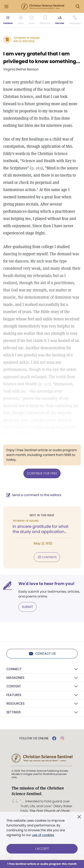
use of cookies (43, 835)
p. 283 (36, 168)
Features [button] (14, 695)
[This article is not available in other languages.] (75, 20)
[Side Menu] (6, 7)
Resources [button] (15, 704)
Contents (47, 557)
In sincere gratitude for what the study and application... (40, 529)
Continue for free (42, 473)
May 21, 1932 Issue (24, 41)
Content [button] (14, 686)
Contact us (42, 654)
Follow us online (34, 738)
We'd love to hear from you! (46, 584)
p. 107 (44, 384)
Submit (27, 607)
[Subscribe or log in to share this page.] (32, 20)
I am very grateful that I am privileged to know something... (42, 57)
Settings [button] (13, 712)
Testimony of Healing (27, 38)
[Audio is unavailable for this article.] (21, 20)
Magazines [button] (15, 678)
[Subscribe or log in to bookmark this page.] (45, 20)
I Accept (42, 849)
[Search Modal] (78, 7)
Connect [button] (14, 669)
